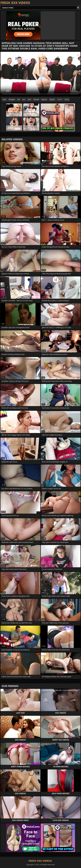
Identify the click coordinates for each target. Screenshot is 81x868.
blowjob (12, 99)
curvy (67, 99)
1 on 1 (60, 99)
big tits (52, 99)
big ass (44, 99)
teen (4, 99)
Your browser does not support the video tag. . (40, 74)
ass (24, 99)
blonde (36, 99)
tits (19, 99)
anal (29, 99)
